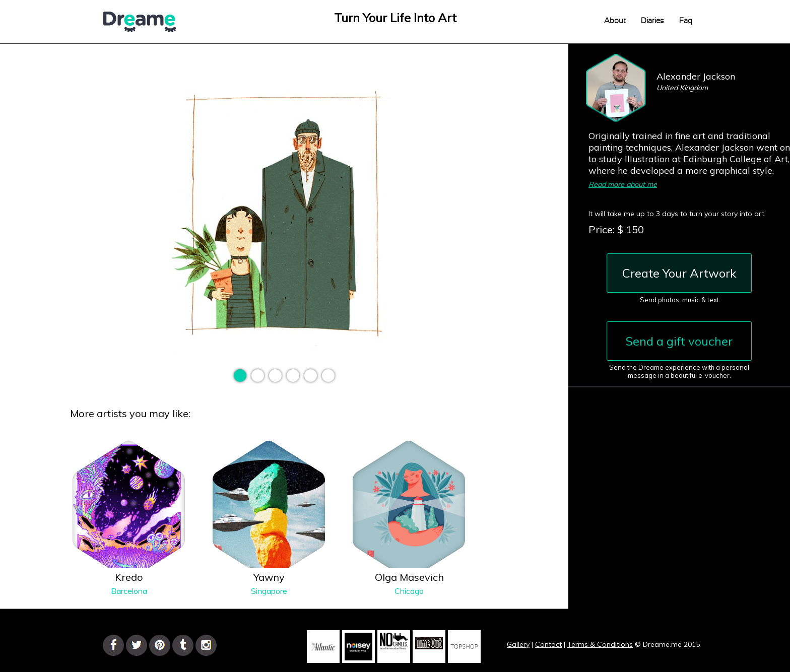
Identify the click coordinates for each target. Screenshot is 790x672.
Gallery (518, 644)
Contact (548, 644)
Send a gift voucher (679, 341)
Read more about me (623, 184)
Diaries (652, 21)
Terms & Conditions (600, 644)
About (615, 21)
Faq (686, 21)
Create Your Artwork (679, 273)
